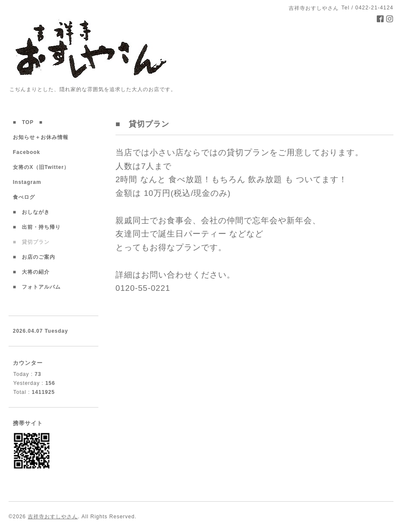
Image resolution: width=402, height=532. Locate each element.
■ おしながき (31, 212)
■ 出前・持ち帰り (37, 227)
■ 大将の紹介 (31, 272)
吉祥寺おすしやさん (53, 517)
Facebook (29, 152)
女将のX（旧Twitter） (44, 167)
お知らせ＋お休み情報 (41, 137)
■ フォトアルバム (40, 287)
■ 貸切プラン (31, 242)
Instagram (30, 182)
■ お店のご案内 (37, 257)
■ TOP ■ (28, 122)
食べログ (27, 197)
